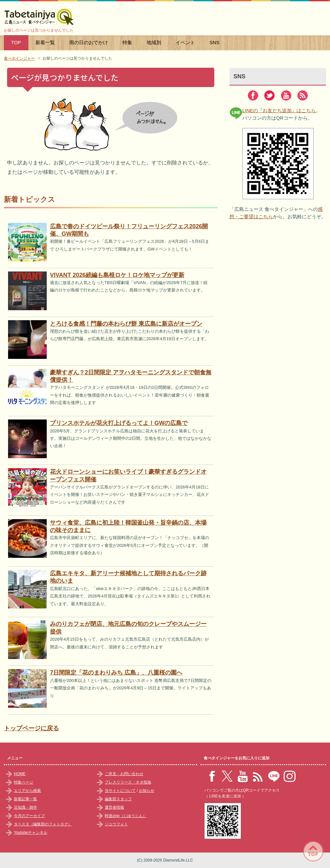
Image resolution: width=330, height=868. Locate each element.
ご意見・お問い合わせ (124, 774)
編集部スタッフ (118, 799)
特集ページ (24, 782)
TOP (16, 42)
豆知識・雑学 (25, 807)
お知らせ (147, 791)
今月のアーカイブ (29, 816)
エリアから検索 (27, 791)
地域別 (154, 42)
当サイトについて (120, 791)
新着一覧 (45, 42)
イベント (185, 42)
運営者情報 (114, 807)
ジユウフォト (116, 824)
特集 (127, 42)
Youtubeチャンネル (31, 833)
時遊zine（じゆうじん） (126, 816)
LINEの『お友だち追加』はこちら (279, 110)
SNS (214, 42)
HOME (20, 774)
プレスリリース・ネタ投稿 (128, 782)
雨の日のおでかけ (89, 42)
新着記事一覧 (25, 799)
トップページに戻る (31, 728)
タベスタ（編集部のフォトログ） (43, 824)
